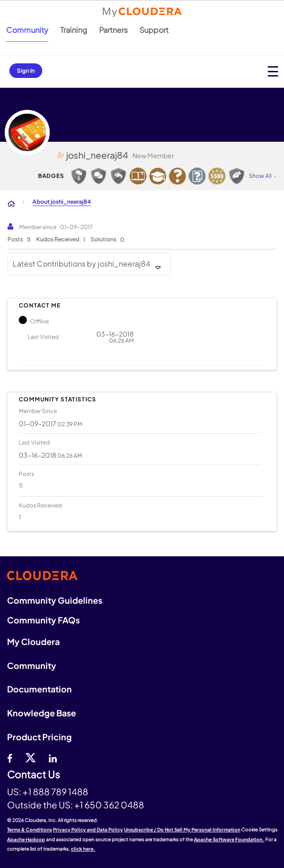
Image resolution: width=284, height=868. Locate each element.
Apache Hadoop (26, 839)
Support (154, 30)
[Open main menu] (273, 71)
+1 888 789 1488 (55, 791)
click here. (83, 849)
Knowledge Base (42, 713)
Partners (113, 30)
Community (27, 30)
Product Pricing (39, 737)
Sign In (26, 71)
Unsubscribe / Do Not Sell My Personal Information (182, 830)
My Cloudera (33, 641)
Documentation (39, 689)
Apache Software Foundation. (229, 839)
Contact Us (34, 775)
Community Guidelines (55, 600)
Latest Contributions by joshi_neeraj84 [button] (81, 264)
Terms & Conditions (30, 830)
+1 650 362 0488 (109, 805)
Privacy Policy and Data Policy (88, 830)
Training (74, 30)
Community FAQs (43, 620)
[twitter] (31, 757)
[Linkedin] (53, 757)
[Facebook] (10, 757)
